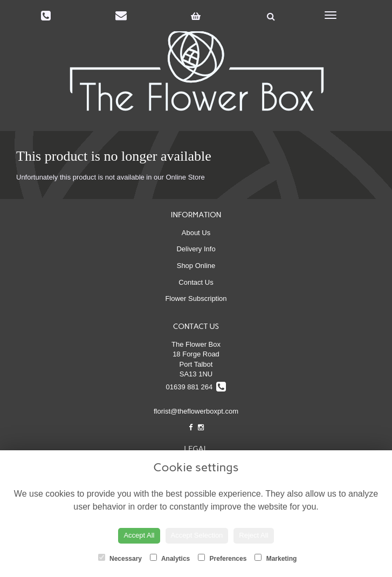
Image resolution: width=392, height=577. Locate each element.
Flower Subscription (196, 298)
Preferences (222, 558)
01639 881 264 (196, 387)
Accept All (139, 535)
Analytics (170, 558)
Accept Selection (197, 535)
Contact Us (196, 282)
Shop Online (196, 266)
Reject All (253, 535)
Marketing (276, 558)
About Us (196, 233)
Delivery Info (196, 249)
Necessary (120, 558)
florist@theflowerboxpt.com (196, 411)
